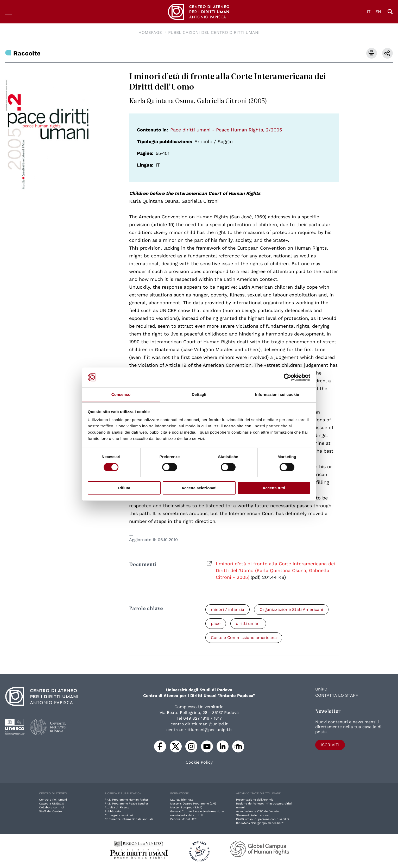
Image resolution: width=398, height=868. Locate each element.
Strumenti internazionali (253, 815)
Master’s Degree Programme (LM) (193, 804)
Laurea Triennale (182, 800)
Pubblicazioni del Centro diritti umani (214, 32)
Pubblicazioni (114, 811)
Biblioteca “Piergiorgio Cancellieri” (260, 823)
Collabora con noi (52, 807)
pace (216, 623)
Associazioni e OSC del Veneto (258, 811)
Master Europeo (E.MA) (186, 807)
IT (369, 12)
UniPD (321, 689)
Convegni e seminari (119, 815)
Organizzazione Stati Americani (291, 609)
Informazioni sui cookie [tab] (277, 394)
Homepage (150, 32)
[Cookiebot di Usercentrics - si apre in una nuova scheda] (288, 377)
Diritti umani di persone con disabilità (263, 819)
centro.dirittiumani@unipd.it (199, 724)
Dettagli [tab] (199, 394)
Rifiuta (124, 488)
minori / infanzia (228, 609)
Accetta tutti (274, 488)
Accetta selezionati (199, 488)
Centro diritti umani (53, 800)
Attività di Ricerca (117, 807)
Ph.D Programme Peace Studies (127, 804)
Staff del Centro (50, 811)
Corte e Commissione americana (244, 638)
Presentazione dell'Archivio (255, 800)
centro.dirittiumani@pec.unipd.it (199, 730)
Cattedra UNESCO (52, 804)
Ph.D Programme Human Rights (127, 800)
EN (378, 12)
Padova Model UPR (183, 819)
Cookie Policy (199, 762)
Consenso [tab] (121, 394)
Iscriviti (330, 745)
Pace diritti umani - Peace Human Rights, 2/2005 (226, 130)
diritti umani (248, 623)
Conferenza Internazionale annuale (129, 819)
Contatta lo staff (337, 695)
